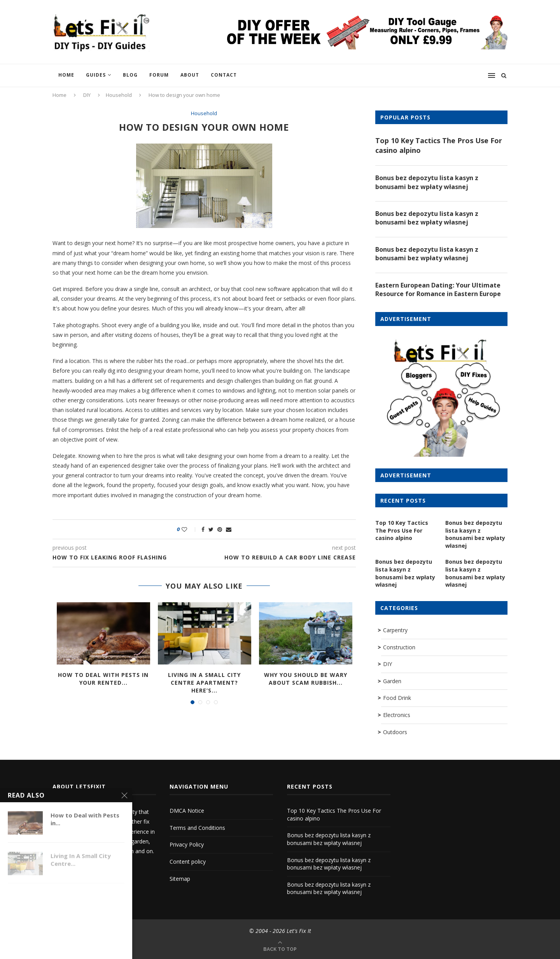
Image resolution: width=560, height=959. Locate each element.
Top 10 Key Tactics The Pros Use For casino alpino (439, 145)
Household (119, 95)
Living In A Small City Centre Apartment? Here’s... (204, 682)
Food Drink (397, 698)
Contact (224, 75)
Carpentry (395, 630)
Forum (159, 75)
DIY (87, 95)
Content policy (188, 862)
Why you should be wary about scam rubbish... (306, 679)
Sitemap (180, 879)
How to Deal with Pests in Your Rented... (103, 679)
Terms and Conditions (197, 828)
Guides (96, 75)
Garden (392, 681)
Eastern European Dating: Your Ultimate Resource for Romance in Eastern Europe (438, 289)
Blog (130, 75)
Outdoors (395, 732)
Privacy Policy (187, 844)
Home (66, 75)
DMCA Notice (187, 811)
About (190, 75)
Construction (399, 647)
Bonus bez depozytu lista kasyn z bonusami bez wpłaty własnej (427, 182)
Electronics (397, 715)
